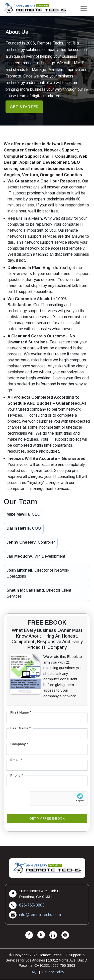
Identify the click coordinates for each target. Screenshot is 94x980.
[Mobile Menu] (84, 10)
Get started (24, 107)
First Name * (21, 713)
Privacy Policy (53, 972)
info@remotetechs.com (40, 915)
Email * (16, 760)
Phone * (17, 776)
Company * (19, 744)
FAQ (33, 972)
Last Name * (21, 728)
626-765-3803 (32, 905)
